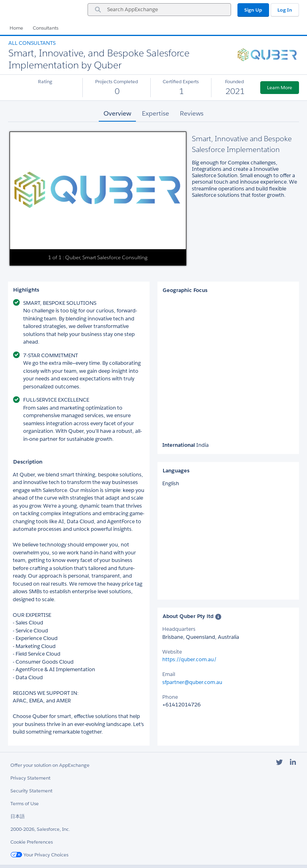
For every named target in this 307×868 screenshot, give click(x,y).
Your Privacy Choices (39, 855)
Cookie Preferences (32, 842)
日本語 (18, 816)
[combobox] (159, 10)
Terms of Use (25, 803)
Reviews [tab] (192, 113)
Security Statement (31, 791)
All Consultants (32, 43)
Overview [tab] (117, 113)
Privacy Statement (30, 778)
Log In (285, 10)
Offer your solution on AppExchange (50, 765)
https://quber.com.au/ (189, 659)
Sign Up (253, 10)
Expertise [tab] (155, 113)
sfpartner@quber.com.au (192, 682)
